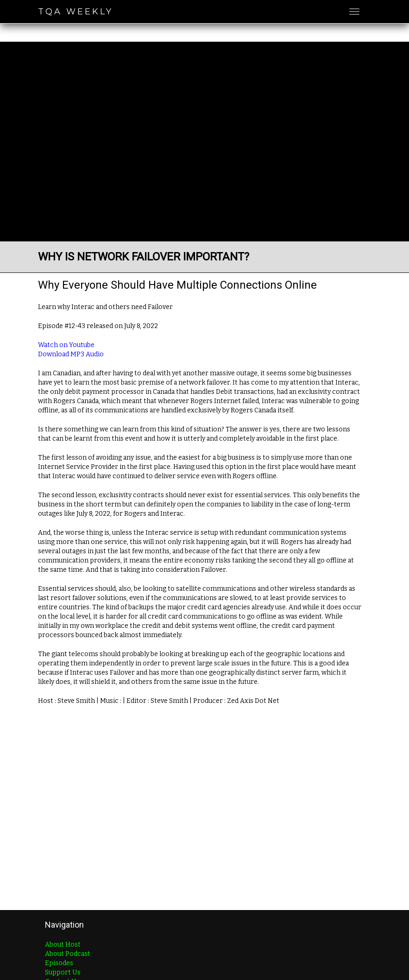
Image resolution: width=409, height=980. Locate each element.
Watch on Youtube (66, 345)
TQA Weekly (76, 12)
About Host (63, 945)
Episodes (59, 963)
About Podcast (68, 954)
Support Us (63, 972)
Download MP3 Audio (71, 354)
